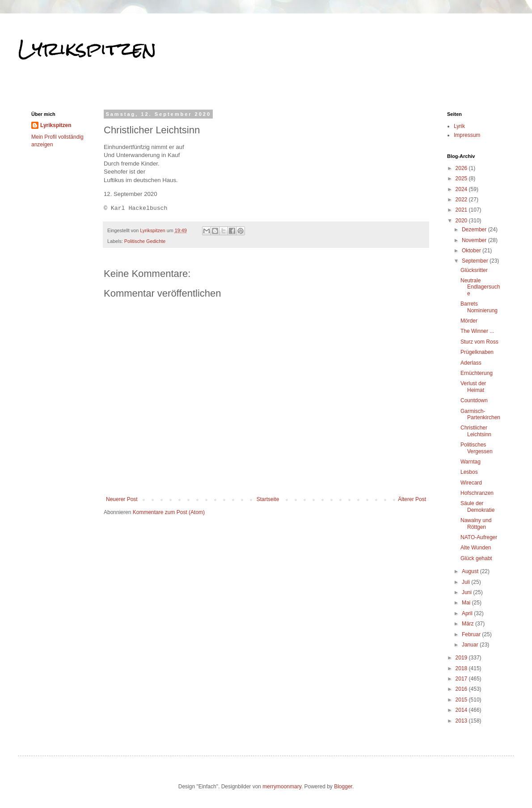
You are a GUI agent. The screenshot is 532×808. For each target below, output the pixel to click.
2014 (462, 710)
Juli (467, 582)
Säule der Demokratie (477, 506)
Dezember (475, 230)
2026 (462, 168)
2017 (462, 679)
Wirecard (471, 483)
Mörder (469, 321)
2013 (462, 721)
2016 (462, 689)
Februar (472, 634)
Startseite (268, 499)
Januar (471, 645)
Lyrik (459, 126)
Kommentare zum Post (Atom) (169, 512)
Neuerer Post (122, 499)
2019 (462, 658)
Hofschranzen (477, 493)
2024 (462, 189)
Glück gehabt (476, 558)
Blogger (343, 787)
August (471, 571)
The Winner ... (477, 331)
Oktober (472, 251)
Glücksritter (474, 270)
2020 (462, 221)
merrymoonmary (282, 787)
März (469, 624)
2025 (462, 179)
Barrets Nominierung (479, 307)
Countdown (474, 400)
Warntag (471, 462)
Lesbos (469, 472)
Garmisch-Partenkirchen (480, 414)
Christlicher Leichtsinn (476, 431)
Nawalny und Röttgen (476, 523)
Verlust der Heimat (473, 387)
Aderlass (471, 363)
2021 (462, 210)
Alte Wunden (476, 548)
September (476, 261)
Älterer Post (412, 499)
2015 (462, 700)
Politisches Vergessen (477, 448)
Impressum (467, 135)
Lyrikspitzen (87, 49)
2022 (462, 200)
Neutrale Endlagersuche (480, 287)
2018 (462, 668)
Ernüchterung (477, 373)
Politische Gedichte (145, 241)
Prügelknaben (477, 352)
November (475, 240)
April (468, 613)
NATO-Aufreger (479, 537)
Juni (467, 592)
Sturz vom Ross (479, 342)
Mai (467, 603)
